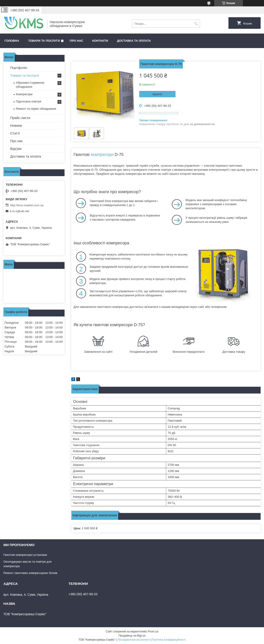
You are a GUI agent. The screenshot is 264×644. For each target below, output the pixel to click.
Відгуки (16, 149)
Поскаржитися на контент (134, 640)
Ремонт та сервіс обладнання (36, 109)
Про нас (76, 41)
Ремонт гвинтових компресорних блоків (30, 573)
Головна (12, 41)
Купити (157, 94)
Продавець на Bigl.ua (132, 636)
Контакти (100, 41)
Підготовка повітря (29, 101)
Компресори (24, 94)
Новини (16, 125)
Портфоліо (19, 68)
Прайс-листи (20, 118)
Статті (15, 133)
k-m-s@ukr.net (20, 211)
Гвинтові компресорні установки (25, 555)
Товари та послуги (44, 41)
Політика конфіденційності (169, 640)
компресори (102, 155)
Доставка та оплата (134, 41)
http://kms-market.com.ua (27, 205)
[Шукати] (196, 24)
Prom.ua (153, 632)
